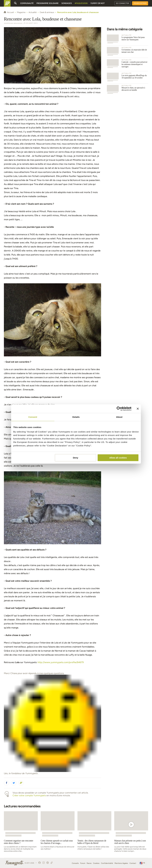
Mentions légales (121, 863)
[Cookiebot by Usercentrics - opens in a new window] (119, 409)
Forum (83, 863)
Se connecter (123, 3)
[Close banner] (138, 409)
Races (89, 863)
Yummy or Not (97, 3)
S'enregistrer (140, 3)
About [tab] (119, 417)
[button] (6, 783)
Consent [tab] (33, 417)
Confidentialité (107, 863)
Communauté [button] (27, 3)
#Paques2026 (81, 3)
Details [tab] (76, 417)
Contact (133, 863)
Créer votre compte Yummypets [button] (29, 795)
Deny (76, 458)
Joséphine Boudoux (13, 23)
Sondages (67, 3)
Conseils (75, 863)
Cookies (96, 863)
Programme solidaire (48, 3)
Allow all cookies (118, 458)
